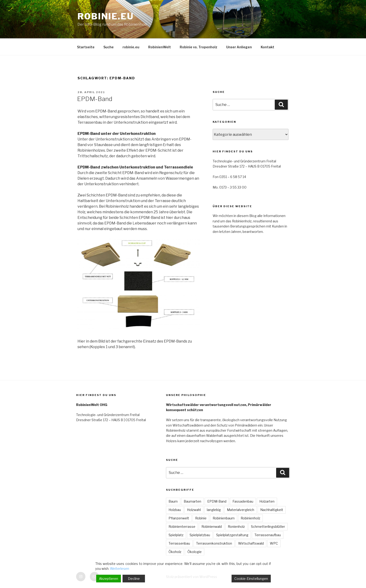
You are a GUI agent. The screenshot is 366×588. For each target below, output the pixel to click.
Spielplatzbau (200, 535)
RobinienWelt (160, 47)
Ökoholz (175, 552)
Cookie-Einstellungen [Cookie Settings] (251, 579)
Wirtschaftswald (251, 543)
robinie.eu (106, 16)
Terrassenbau (179, 543)
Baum (173, 501)
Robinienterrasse (182, 527)
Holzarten (267, 501)
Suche (109, 47)
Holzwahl (194, 510)
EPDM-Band (95, 99)
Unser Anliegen (239, 47)
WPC (274, 543)
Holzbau (175, 510)
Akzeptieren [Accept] (109, 579)
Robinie (201, 518)
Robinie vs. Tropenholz (199, 47)
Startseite (86, 47)
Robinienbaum (224, 518)
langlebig (214, 510)
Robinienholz (250, 518)
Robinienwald (212, 527)
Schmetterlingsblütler (268, 527)
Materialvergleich (241, 510)
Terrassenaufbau (268, 535)
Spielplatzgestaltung (232, 535)
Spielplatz (176, 535)
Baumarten (192, 501)
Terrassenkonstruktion (214, 543)
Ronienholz (236, 527)
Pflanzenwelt (179, 518)
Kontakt (267, 47)
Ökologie (195, 552)
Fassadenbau (243, 501)
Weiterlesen (120, 569)
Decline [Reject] (134, 579)
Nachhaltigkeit (272, 510)
